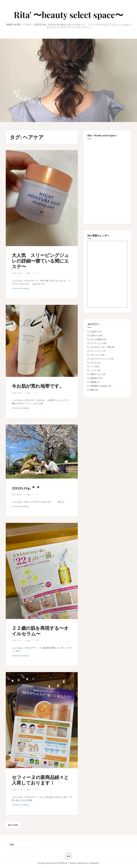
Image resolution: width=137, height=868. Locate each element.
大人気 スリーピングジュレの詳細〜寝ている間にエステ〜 (40, 260)
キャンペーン (96, 351)
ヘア (37, 273)
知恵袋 (93, 382)
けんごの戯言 (96, 339)
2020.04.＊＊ (27, 487)
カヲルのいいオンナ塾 (100, 347)
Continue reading (20, 289)
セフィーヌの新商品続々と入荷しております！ (40, 779)
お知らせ (94, 335)
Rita (29, 273)
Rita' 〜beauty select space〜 (69, 15)
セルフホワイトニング (100, 359)
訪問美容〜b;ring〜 (99, 386)
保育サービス (96, 374)
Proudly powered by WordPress (53, 862)
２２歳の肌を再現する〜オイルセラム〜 (40, 630)
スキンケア (95, 355)
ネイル (93, 363)
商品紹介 (94, 378)
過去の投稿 (13, 824)
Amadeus (81, 862)
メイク (93, 370)
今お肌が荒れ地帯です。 (40, 385)
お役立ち (94, 331)
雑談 (92, 390)
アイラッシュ (96, 343)
